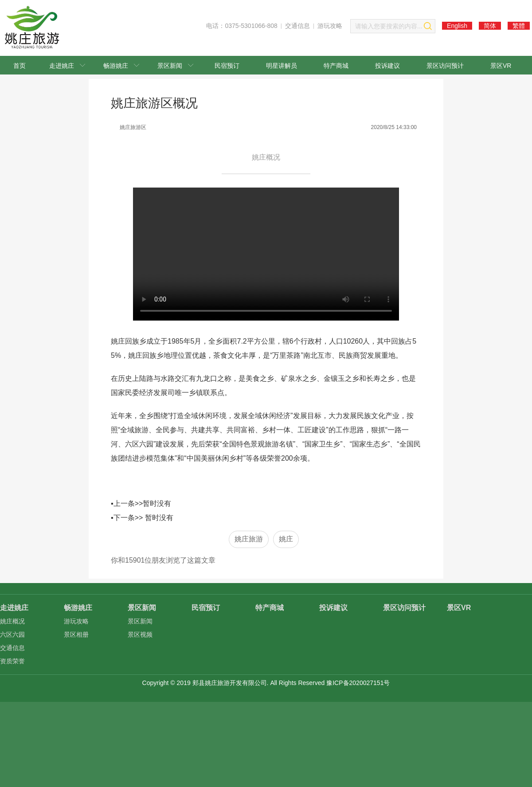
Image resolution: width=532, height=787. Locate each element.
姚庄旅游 (249, 539)
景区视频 (140, 634)
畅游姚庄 (121, 66)
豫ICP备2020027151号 (358, 683)
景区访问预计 (445, 66)
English (457, 26)
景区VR (501, 66)
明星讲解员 (282, 66)
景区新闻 (175, 66)
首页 (20, 66)
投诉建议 (387, 66)
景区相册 (76, 634)
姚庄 (286, 539)
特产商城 (336, 66)
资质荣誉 (12, 661)
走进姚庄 (67, 66)
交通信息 (297, 26)
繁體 (519, 26)
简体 (490, 26)
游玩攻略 (330, 26)
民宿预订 (227, 66)
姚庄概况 (12, 621)
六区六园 (12, 634)
